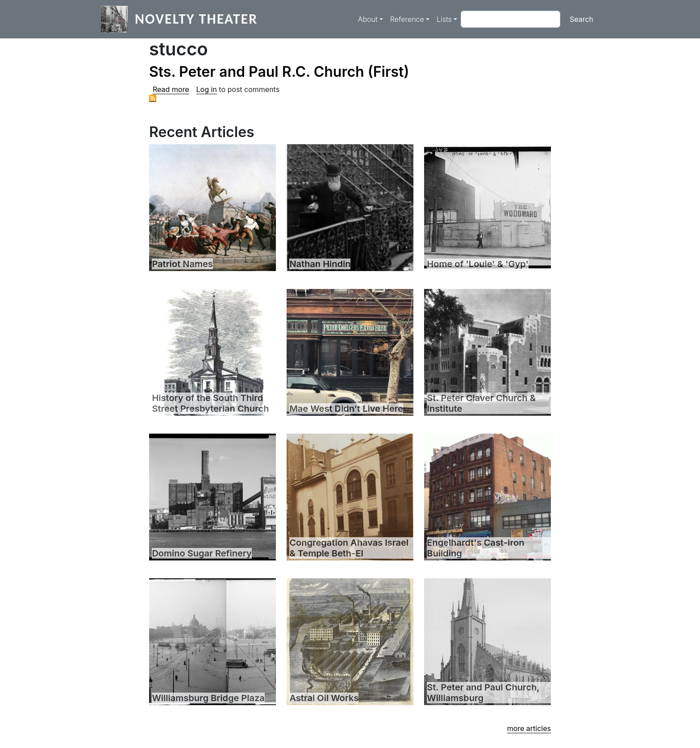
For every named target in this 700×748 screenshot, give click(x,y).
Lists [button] (444, 19)
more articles (529, 728)
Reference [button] (407, 19)
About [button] (368, 19)
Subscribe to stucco (153, 98)
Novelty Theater (196, 19)
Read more (171, 89)
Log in (207, 89)
